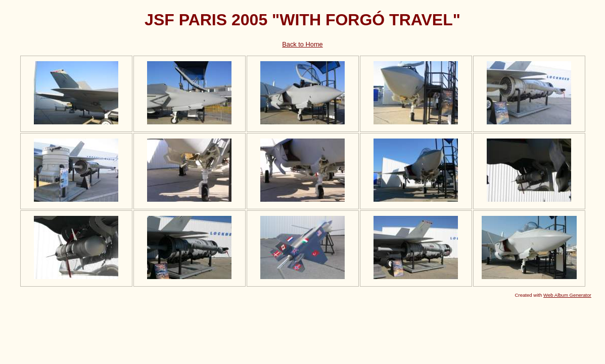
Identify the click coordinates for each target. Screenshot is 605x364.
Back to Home (302, 44)
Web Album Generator (567, 295)
